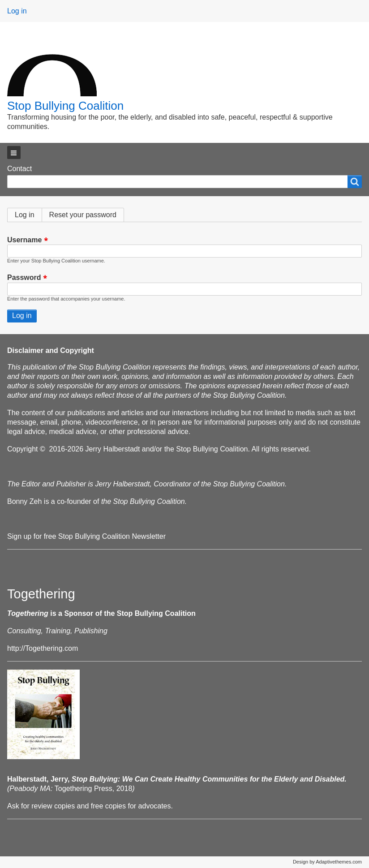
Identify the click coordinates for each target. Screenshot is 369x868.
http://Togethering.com (43, 648)
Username (24, 240)
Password (24, 278)
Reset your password (83, 215)
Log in (17, 11)
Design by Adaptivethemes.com (327, 862)
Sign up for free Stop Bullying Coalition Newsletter (86, 536)
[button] (14, 153)
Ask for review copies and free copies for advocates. (90, 806)
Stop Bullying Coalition (65, 106)
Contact (19, 169)
